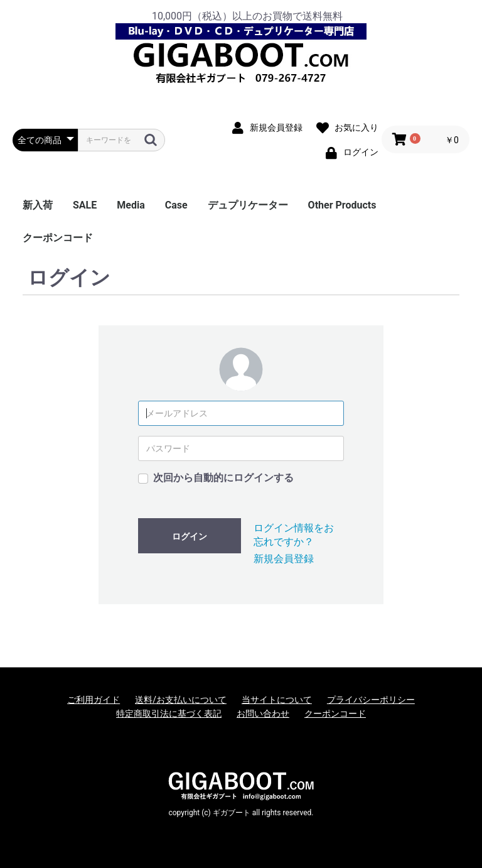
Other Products (342, 205)
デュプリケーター (248, 205)
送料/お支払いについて (181, 700)
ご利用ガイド (94, 700)
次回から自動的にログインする (223, 478)
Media (131, 205)
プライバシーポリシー (371, 700)
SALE (85, 205)
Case (176, 205)
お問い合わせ (263, 713)
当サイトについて (277, 700)
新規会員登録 (284, 559)
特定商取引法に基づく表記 (169, 713)
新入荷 (38, 205)
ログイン (190, 536)
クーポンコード (58, 238)
